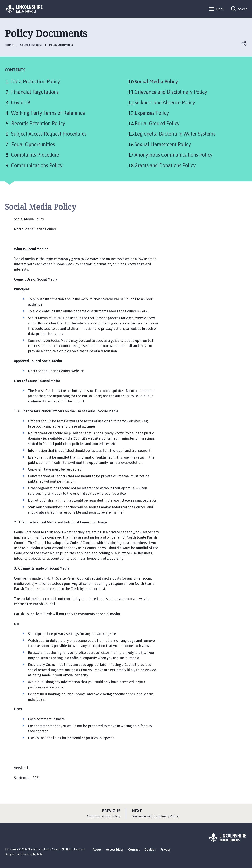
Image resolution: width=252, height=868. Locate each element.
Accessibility (115, 850)
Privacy (166, 850)
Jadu (40, 854)
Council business (31, 45)
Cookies (150, 850)
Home (9, 45)
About (97, 850)
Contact (134, 850)
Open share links (244, 43)
